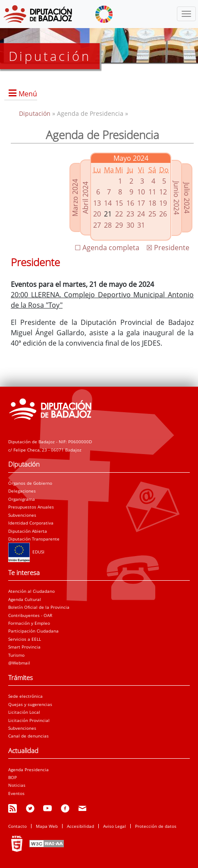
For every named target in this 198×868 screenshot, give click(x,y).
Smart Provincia (24, 647)
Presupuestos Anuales (31, 507)
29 (119, 225)
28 (108, 225)
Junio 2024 (176, 198)
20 (97, 214)
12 (163, 192)
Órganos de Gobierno (30, 483)
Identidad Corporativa (31, 523)
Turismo (16, 655)
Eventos (16, 793)
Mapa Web (47, 826)
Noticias (17, 785)
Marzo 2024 (75, 198)
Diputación (36, 113)
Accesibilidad (80, 826)
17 (141, 203)
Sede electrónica (25, 696)
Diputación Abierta (28, 531)
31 (141, 225)
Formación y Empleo (29, 623)
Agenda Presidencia (28, 769)
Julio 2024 (187, 198)
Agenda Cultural (25, 599)
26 (163, 214)
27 (97, 225)
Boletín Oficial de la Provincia (39, 607)
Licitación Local (24, 712)
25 (152, 214)
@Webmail (19, 663)
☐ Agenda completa (107, 248)
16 (130, 203)
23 (130, 214)
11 (152, 192)
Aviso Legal (115, 826)
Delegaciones (22, 491)
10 (141, 192)
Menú (28, 94)
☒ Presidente (168, 248)
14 (108, 203)
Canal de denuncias (28, 736)
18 (152, 203)
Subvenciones (22, 515)
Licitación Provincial (29, 720)
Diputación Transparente (34, 539)
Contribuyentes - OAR (30, 615)
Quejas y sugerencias (30, 704)
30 (130, 225)
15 (119, 203)
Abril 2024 (85, 198)
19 (163, 203)
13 (97, 203)
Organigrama (22, 499)
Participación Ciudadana (33, 631)
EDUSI (26, 552)
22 (119, 214)
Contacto (17, 826)
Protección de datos (156, 826)
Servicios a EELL (25, 639)
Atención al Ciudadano (31, 591)
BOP (13, 777)
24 (141, 214)
